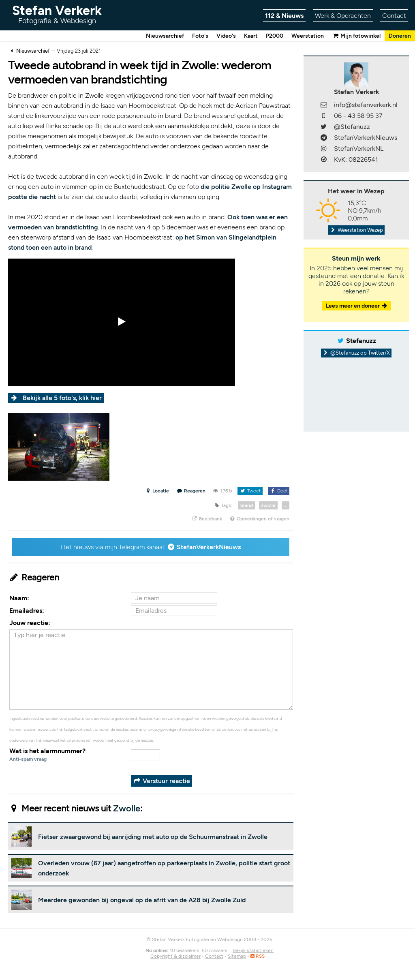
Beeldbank (206, 519)
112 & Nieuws (284, 16)
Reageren (191, 491)
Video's (226, 36)
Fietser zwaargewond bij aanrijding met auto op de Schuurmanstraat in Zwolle (153, 837)
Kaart (251, 36)
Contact (394, 16)
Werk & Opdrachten (343, 16)
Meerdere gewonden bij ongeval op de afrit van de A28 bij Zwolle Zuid (142, 900)
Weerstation (308, 36)
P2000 (275, 36)
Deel (279, 491)
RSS (258, 956)
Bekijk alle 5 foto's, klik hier (62, 398)
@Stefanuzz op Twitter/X (356, 353)
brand (247, 506)
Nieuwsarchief (165, 36)
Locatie (157, 491)
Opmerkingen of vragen (259, 519)
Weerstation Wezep (356, 230)
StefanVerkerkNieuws (209, 547)
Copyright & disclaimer (175, 956)
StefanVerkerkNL (359, 149)
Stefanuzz (361, 341)
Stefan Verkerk (57, 14)
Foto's (200, 36)
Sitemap (237, 956)
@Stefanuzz (352, 127)
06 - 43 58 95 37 (358, 116)
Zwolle (127, 809)
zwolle (268, 506)
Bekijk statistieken (253, 951)
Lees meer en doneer (357, 306)
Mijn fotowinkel (356, 36)
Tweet (250, 491)
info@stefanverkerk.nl (366, 105)
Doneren (400, 36)
